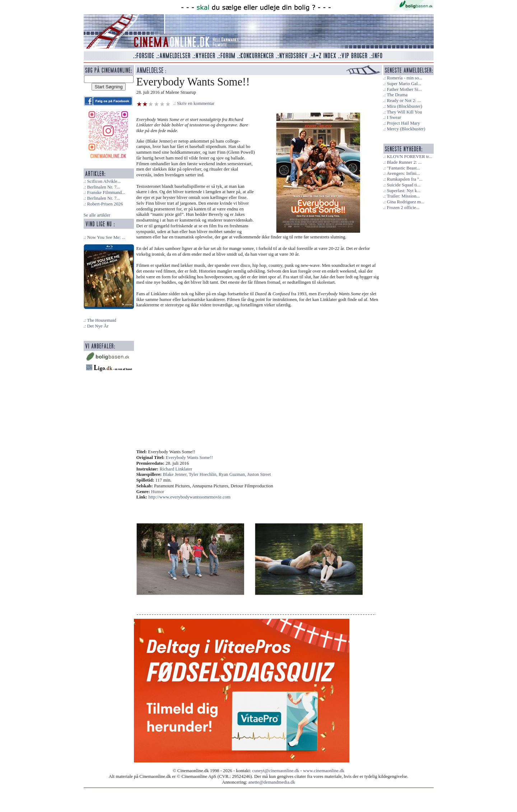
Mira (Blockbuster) (404, 106)
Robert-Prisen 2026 (105, 204)
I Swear (394, 117)
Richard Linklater (176, 469)
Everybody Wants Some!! (190, 458)
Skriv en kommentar (196, 103)
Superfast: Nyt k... (403, 191)
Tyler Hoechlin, (204, 474)
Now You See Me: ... (106, 237)
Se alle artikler (97, 215)
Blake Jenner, (176, 474)
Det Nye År (98, 326)
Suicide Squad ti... (403, 185)
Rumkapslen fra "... (404, 179)
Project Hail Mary (403, 123)
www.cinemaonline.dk (324, 771)
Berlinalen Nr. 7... (103, 187)
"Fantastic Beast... (403, 168)
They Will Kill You (404, 112)
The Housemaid (101, 320)
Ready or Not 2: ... (404, 101)
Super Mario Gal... (404, 84)
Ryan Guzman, (233, 474)
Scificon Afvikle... (104, 181)
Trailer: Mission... (403, 196)
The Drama (397, 95)
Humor (158, 492)
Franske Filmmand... (106, 192)
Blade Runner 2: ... (404, 162)
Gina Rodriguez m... (405, 202)
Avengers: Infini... (403, 173)
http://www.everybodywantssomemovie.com (189, 497)
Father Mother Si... (404, 89)
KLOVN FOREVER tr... (409, 157)
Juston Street (259, 474)
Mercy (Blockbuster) (406, 129)
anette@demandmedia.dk (272, 782)
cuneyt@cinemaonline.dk (276, 771)
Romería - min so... (404, 78)
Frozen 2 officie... (403, 208)
